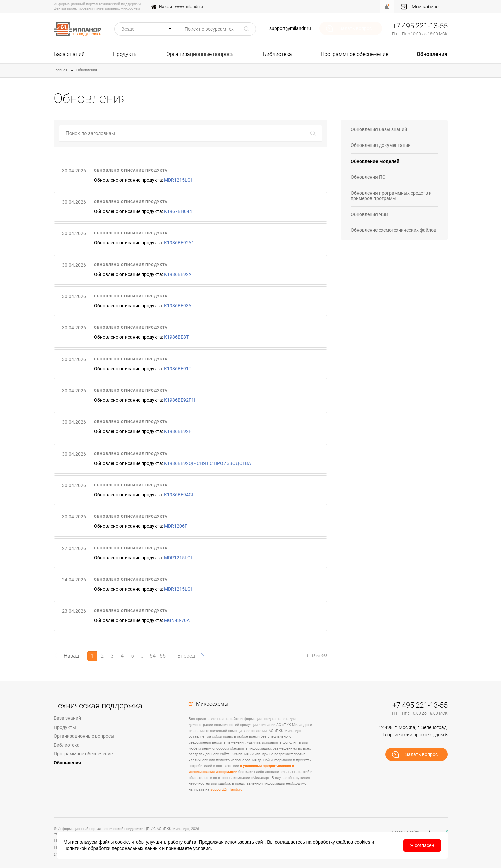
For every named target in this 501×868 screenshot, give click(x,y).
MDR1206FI (176, 526)
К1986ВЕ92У (178, 274)
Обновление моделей (375, 161)
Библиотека (278, 54)
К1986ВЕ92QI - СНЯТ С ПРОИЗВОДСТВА (207, 463)
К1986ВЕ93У (178, 306)
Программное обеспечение (354, 54)
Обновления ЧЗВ (369, 214)
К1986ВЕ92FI (178, 431)
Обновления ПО (368, 177)
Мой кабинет (426, 7)
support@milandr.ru (290, 28)
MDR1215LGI (178, 180)
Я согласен (422, 845)
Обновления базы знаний (379, 129)
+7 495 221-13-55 (420, 26)
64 (153, 656)
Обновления (432, 54)
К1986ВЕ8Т (176, 337)
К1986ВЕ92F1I (180, 400)
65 (163, 656)
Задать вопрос (356, 28)
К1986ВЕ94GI (179, 495)
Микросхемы (212, 704)
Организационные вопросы (200, 54)
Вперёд (186, 656)
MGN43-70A (177, 620)
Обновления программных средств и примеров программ (391, 196)
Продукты (125, 54)
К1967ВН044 (178, 211)
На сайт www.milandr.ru (181, 7)
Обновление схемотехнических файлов (394, 230)
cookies (362, 842)
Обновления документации (381, 145)
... (143, 656)
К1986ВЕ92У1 (179, 243)
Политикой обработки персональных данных (112, 848)
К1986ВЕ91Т (178, 369)
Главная (61, 70)
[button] (146, 29)
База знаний (69, 54)
